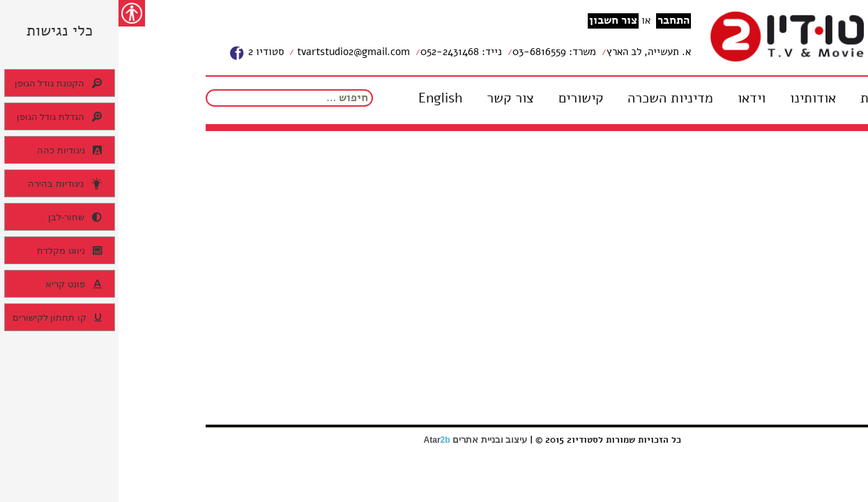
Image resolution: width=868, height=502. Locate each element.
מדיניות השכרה (552, 98)
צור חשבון (495, 21)
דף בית (762, 98)
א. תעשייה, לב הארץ (530, 52)
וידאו (633, 98)
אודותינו (694, 98)
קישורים (462, 98)
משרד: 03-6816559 (436, 52)
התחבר (555, 21)
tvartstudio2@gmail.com (234, 52)
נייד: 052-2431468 (343, 52)
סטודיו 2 (138, 53)
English (322, 98)
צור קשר (392, 98)
